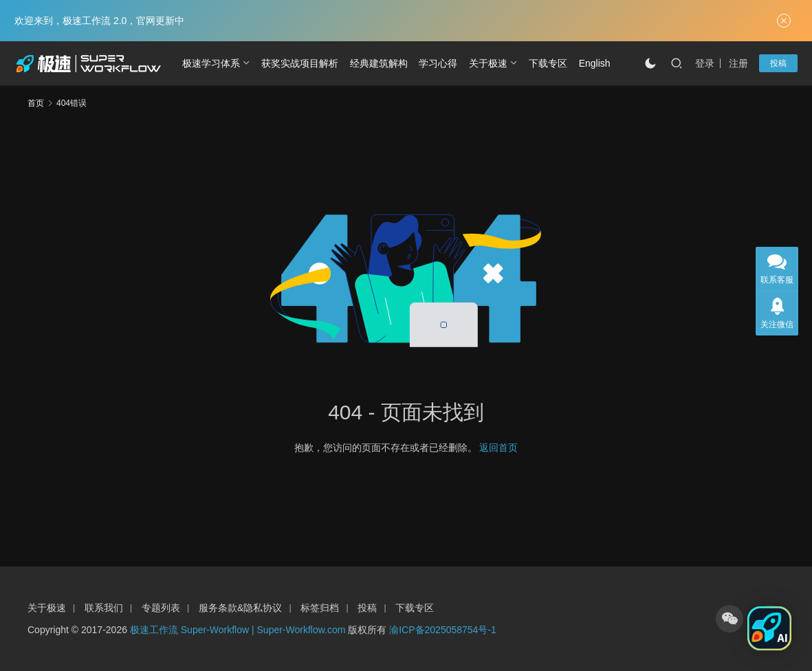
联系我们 (104, 608)
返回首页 (498, 448)
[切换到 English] (594, 63)
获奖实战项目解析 (300, 63)
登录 (705, 63)
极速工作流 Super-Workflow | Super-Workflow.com (238, 630)
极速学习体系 (211, 63)
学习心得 (438, 63)
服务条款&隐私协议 (240, 608)
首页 (36, 103)
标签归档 (320, 608)
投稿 (778, 63)
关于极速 (488, 63)
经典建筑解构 (379, 63)
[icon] (729, 619)
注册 (738, 63)
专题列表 (161, 608)
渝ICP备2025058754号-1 (443, 630)
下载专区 (548, 63)
